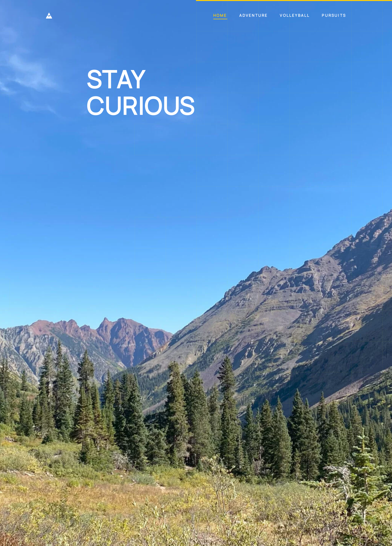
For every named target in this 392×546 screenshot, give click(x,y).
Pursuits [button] (334, 15)
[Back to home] (49, 16)
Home (220, 15)
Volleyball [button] (295, 15)
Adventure (254, 15)
